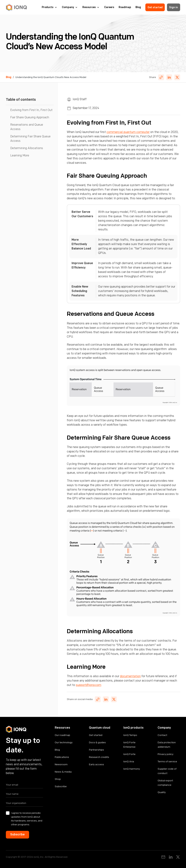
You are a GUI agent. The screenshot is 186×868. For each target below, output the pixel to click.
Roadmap (125, 7)
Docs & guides (97, 742)
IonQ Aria (129, 761)
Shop (58, 779)
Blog (138, 7)
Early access (96, 764)
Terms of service (167, 761)
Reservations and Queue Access (27, 127)
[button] (50, 7)
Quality (162, 792)
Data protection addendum (167, 745)
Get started (155, 7)
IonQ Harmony (132, 769)
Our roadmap (62, 735)
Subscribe (61, 786)
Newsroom (61, 764)
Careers (109, 7)
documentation (130, 676)
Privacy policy (165, 754)
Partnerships (96, 750)
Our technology (64, 742)
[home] (16, 7)
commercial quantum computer (128, 132)
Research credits (99, 757)
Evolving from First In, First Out (31, 110)
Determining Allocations (27, 148)
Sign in (174, 7)
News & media (63, 772)
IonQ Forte (129, 754)
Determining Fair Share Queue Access (30, 139)
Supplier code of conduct (167, 771)
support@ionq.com (89, 685)
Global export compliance (165, 783)
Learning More (20, 156)
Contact (162, 735)
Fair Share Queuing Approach (30, 117)
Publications (62, 757)
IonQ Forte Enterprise (129, 745)
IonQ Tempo (130, 735)
